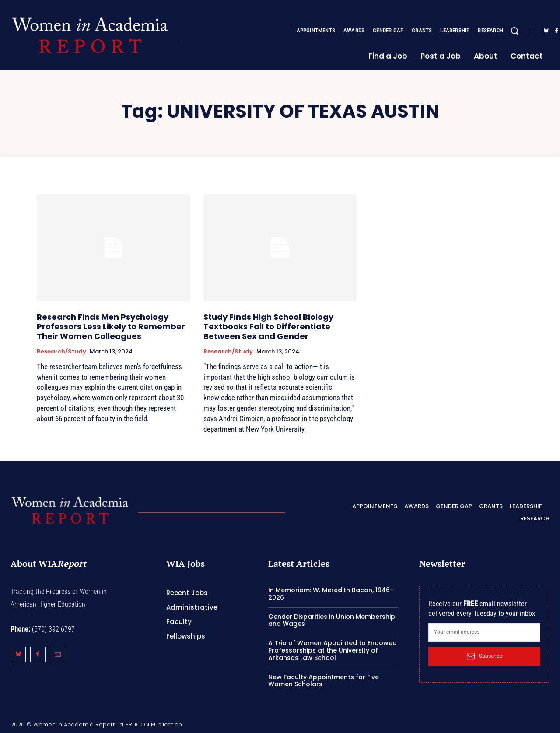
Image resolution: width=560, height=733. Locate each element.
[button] (514, 31)
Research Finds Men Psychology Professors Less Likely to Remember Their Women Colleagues (111, 326)
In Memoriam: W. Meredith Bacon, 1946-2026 (331, 594)
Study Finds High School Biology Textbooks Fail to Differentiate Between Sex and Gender (268, 326)
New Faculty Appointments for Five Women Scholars (324, 681)
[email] (484, 632)
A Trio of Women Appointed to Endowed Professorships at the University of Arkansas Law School (332, 650)
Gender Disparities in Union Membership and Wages (332, 620)
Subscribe (485, 656)
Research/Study (61, 352)
